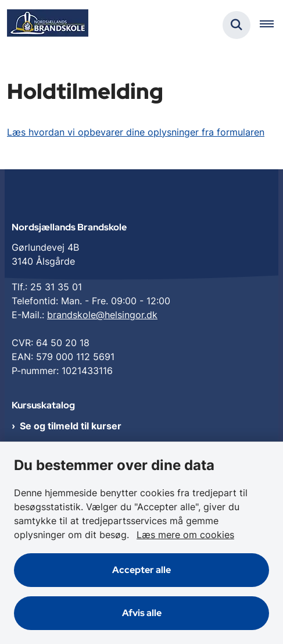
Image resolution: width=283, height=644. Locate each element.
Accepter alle (141, 570)
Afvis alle (142, 613)
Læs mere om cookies (185, 535)
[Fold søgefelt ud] (237, 25)
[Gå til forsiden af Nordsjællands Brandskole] (44, 25)
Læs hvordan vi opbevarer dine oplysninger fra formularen (136, 132)
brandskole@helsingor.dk (102, 315)
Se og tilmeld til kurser (71, 426)
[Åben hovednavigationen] (271, 25)
